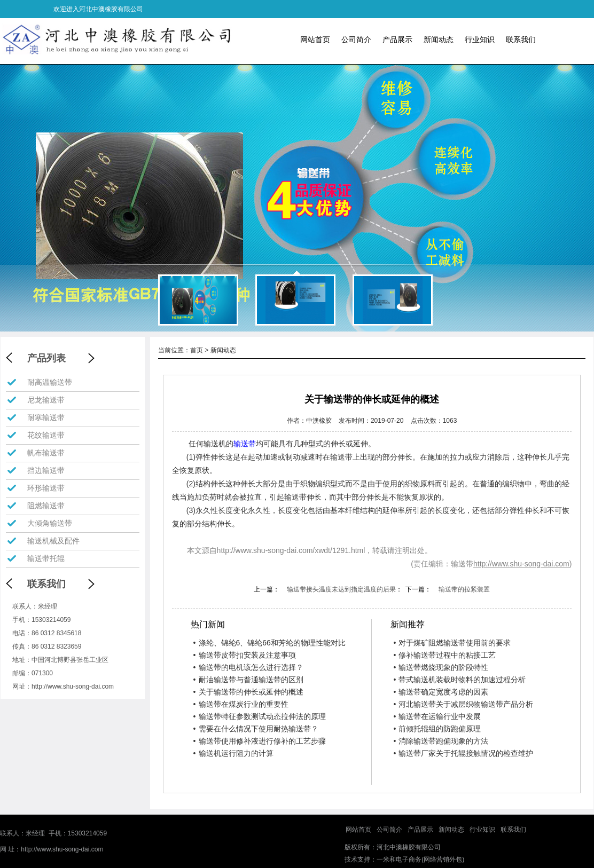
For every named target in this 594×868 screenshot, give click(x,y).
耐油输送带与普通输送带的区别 (248, 680)
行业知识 (480, 40)
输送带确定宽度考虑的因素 (441, 692)
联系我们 (521, 40)
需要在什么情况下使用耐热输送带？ (256, 729)
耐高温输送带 (50, 382)
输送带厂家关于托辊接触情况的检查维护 (463, 753)
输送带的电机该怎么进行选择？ (248, 667)
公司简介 (356, 40)
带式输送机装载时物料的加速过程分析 (459, 680)
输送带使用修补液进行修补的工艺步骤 (260, 741)
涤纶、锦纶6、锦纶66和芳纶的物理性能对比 (269, 643)
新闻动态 (439, 40)
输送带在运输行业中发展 (437, 716)
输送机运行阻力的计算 (233, 753)
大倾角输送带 (50, 523)
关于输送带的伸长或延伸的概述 (248, 692)
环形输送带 (46, 488)
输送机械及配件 (53, 541)
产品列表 (46, 358)
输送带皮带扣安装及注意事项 (245, 655)
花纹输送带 (46, 435)
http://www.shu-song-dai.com (73, 686)
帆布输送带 (46, 453)
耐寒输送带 (46, 417)
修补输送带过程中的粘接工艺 (444, 655)
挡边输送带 (46, 470)
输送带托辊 (46, 558)
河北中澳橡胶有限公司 (409, 847)
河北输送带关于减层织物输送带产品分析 (463, 704)
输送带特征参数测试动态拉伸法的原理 (260, 716)
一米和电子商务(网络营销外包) (420, 859)
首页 (197, 350)
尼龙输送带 (46, 400)
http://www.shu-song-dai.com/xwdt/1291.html (291, 550)
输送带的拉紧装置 (464, 589)
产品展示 (397, 40)
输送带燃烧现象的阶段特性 (441, 667)
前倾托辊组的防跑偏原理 (437, 729)
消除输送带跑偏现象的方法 (441, 741)
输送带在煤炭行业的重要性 (241, 704)
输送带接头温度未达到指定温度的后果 (341, 589)
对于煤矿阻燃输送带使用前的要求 (452, 643)
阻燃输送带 (46, 506)
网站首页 (315, 40)
